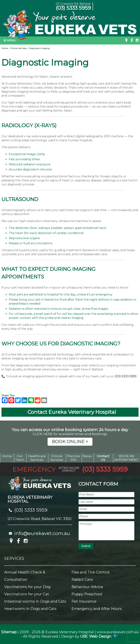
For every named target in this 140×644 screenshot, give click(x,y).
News (87, 456)
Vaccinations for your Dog (27, 587)
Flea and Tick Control (90, 572)
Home (5, 48)
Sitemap (9, 632)
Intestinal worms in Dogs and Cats (35, 601)
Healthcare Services (37, 458)
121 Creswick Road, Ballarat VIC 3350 (39, 519)
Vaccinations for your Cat (27, 594)
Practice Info (73, 458)
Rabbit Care (82, 579)
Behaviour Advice (87, 587)
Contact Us (103, 458)
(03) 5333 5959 (73, 8)
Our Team (20, 458)
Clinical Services (18, 48)
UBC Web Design (96, 636)
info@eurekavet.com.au (42, 533)
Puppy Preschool (87, 594)
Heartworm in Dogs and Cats (30, 609)
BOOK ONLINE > (70, 442)
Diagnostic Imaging (39, 48)
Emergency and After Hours (97, 609)
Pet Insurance (84, 601)
